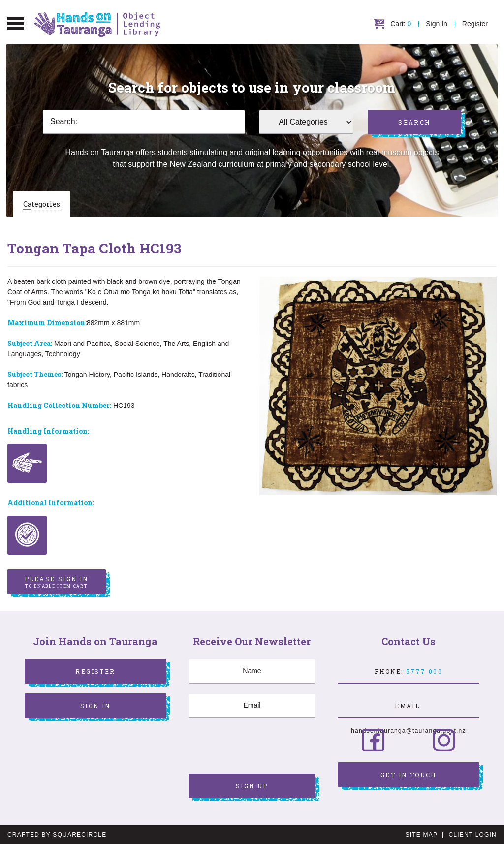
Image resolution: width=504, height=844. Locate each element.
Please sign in (57, 582)
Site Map (422, 835)
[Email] (252, 706)
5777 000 (424, 671)
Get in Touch (409, 775)
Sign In (437, 24)
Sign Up (252, 786)
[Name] (252, 671)
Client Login (472, 835)
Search (414, 122)
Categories (42, 204)
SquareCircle (79, 835)
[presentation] (263, 747)
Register (475, 24)
